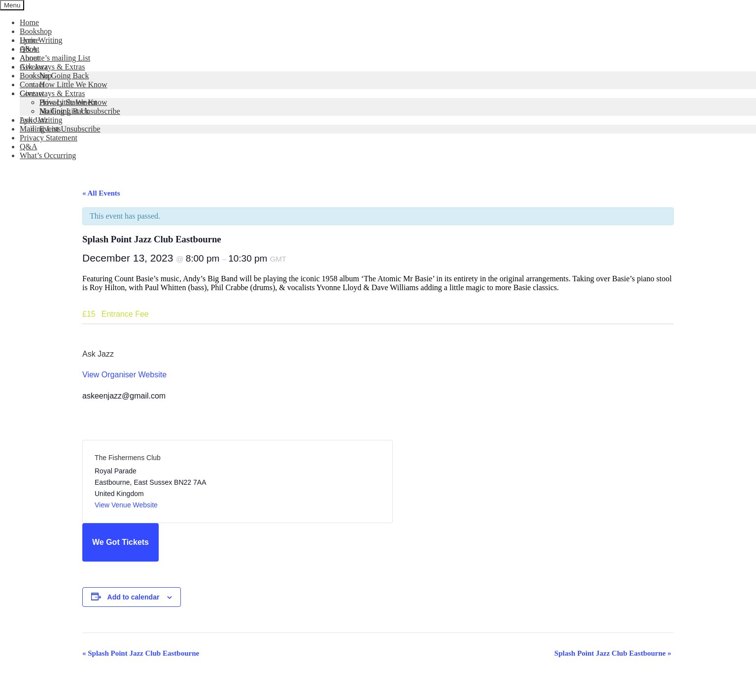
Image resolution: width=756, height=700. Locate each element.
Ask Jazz (34, 67)
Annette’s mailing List (55, 58)
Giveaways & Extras (52, 67)
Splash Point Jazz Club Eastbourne (141, 653)
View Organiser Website (124, 375)
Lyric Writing (41, 40)
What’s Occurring (48, 155)
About (30, 49)
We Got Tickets (120, 542)
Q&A (29, 147)
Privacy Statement (49, 138)
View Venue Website (126, 505)
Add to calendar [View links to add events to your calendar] (134, 597)
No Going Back (64, 76)
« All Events (101, 193)
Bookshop (36, 31)
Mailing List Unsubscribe (60, 129)
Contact (32, 84)
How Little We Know (73, 84)
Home (29, 22)
